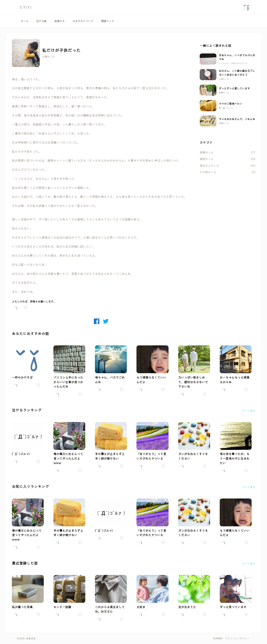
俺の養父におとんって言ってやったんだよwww (68, 458)
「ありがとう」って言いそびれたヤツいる (151, 456)
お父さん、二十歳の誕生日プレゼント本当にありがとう (237, 73)
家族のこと (207, 159)
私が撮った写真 (22, 607)
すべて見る (249, 411)
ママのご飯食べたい (230, 104)
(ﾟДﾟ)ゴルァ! (21, 454)
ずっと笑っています (233, 607)
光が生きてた (187, 607)
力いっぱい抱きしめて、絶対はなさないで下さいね (193, 382)
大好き (141, 607)
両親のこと (207, 152)
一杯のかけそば (22, 377)
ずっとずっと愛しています (234, 88)
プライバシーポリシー (237, 638)
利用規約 (218, 638)
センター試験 (62, 607)
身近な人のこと (209, 165)
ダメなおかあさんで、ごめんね (237, 119)
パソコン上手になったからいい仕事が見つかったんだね (68, 382)
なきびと (31, 638)
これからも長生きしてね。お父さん (110, 609)
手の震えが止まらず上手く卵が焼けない (110, 456)
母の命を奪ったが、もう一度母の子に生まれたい (235, 458)
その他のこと (208, 172)
